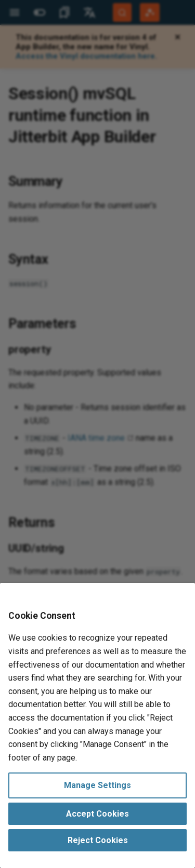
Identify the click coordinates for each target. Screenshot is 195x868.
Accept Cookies (97, 814)
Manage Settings (97, 785)
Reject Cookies (98, 840)
